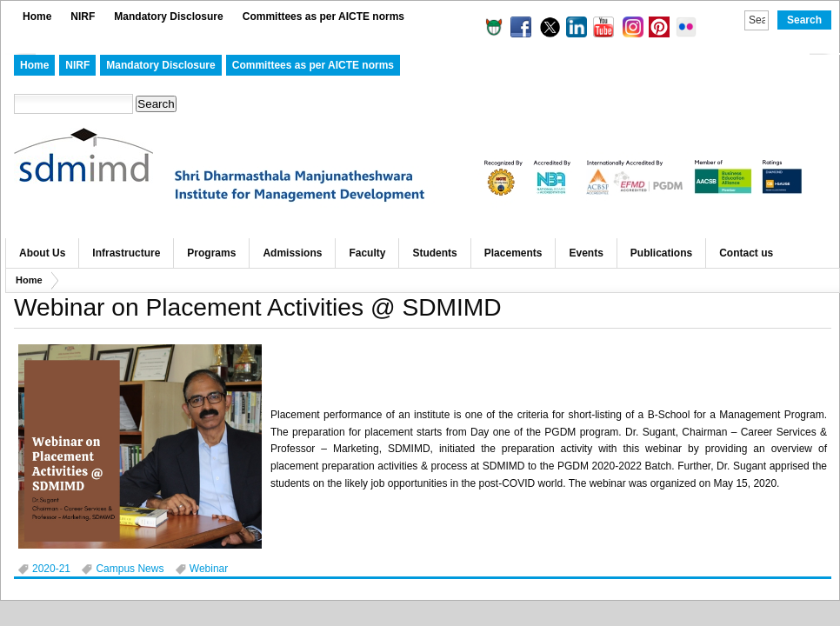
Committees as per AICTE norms (323, 17)
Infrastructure (126, 253)
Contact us (746, 253)
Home (37, 17)
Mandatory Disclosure (168, 17)
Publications (661, 253)
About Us (42, 253)
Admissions (292, 253)
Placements (513, 253)
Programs (211, 253)
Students (434, 253)
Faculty (367, 253)
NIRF (83, 17)
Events (586, 253)
